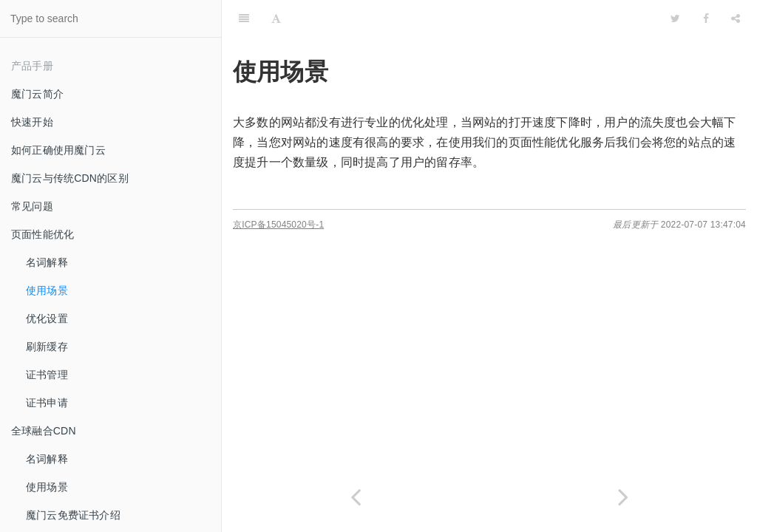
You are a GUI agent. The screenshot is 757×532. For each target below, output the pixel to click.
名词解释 (47, 262)
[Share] (736, 18)
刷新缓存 (47, 347)
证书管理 (47, 375)
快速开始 (32, 122)
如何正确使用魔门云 (58, 150)
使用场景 (47, 290)
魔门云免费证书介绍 (73, 515)
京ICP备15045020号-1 (278, 225)
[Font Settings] (276, 18)
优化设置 (47, 318)
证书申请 (47, 403)
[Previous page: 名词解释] (356, 497)
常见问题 (32, 206)
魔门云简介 (37, 94)
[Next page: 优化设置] (623, 497)
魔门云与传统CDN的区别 (70, 178)
